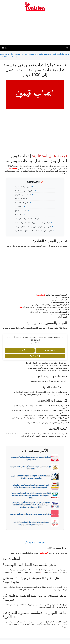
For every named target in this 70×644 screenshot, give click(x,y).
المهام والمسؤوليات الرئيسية (25, 191)
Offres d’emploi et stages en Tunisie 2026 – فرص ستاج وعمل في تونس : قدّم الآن (31, 477)
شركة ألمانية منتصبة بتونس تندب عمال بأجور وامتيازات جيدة (31, 514)
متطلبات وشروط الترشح (23, 195)
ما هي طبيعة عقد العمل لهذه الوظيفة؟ (28, 219)
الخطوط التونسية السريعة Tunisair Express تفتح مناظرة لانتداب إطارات (31, 458)
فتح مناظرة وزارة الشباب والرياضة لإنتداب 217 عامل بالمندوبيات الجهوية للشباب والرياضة (31, 523)
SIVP (21, 307)
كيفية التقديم (19, 207)
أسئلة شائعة (19, 215)
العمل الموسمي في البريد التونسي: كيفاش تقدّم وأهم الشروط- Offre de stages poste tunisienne (31, 486)
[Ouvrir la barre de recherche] (67, 48)
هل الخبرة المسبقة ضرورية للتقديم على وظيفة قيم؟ (33, 223)
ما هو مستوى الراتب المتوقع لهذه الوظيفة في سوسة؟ (33, 227)
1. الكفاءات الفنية (21, 199)
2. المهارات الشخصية (22, 203)
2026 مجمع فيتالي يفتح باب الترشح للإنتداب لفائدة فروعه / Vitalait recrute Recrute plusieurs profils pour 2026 (31, 495)
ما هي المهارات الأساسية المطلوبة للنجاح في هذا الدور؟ (34, 231)
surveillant (13, 169)
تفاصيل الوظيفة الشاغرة (23, 187)
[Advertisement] (35, 29)
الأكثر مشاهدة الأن (21, 211)
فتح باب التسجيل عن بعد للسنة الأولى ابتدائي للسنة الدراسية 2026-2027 (31, 468)
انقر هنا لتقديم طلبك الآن (35, 542)
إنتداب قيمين (43, 553)
